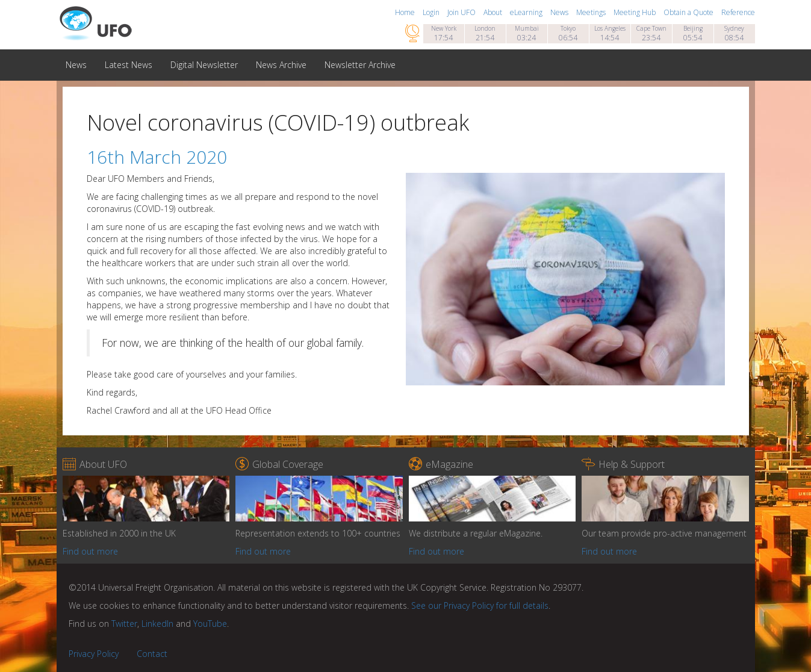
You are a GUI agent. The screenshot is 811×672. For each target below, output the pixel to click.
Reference (738, 12)
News (560, 12)
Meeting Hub (635, 12)
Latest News (129, 65)
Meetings (592, 12)
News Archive (281, 65)
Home (406, 12)
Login (432, 12)
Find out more (90, 551)
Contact (152, 654)
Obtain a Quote (689, 12)
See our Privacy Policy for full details (480, 605)
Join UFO (462, 12)
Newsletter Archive (360, 65)
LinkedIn (157, 624)
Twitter (124, 624)
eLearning (527, 12)
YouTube (210, 624)
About (494, 12)
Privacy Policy (94, 654)
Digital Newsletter (204, 65)
